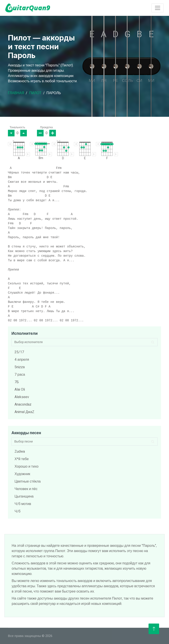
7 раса (20, 375)
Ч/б (17, 511)
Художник (22, 474)
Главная (16, 93)
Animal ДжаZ (24, 412)
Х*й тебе (22, 459)
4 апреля (22, 360)
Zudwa (20, 452)
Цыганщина (24, 496)
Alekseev (22, 397)
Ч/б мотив (23, 504)
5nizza (20, 367)
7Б (17, 382)
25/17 (19, 352)
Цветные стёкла (28, 481)
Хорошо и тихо (27, 467)
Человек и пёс (26, 489)
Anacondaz (23, 404)
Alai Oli (20, 390)
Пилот (35, 93)
